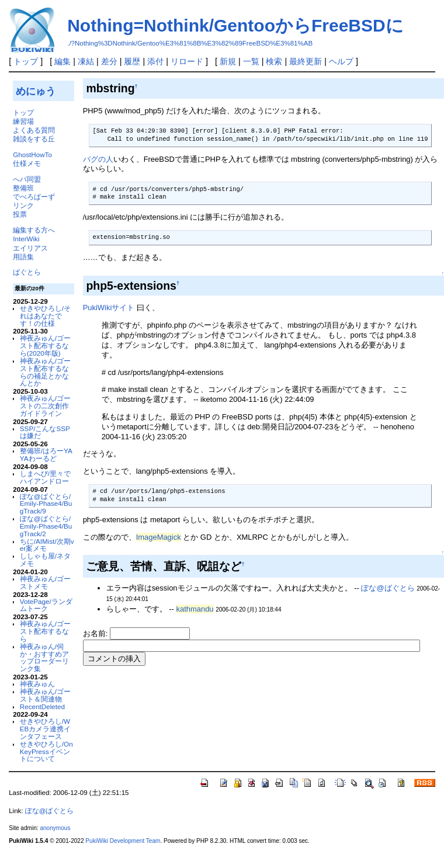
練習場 (23, 121)
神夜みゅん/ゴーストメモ (45, 582)
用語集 (23, 257)
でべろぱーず (34, 197)
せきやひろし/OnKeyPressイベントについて (46, 751)
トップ (26, 61)
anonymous (55, 828)
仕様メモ (27, 163)
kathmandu (195, 609)
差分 (109, 61)
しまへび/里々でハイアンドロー (45, 477)
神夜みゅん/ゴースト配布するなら (45, 631)
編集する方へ (34, 230)
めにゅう (36, 91)
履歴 (132, 61)
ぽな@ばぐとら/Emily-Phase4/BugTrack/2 (46, 526)
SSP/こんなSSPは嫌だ (45, 432)
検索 (274, 61)
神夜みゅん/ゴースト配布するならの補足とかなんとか (45, 372)
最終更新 (306, 61)
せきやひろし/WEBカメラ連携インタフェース (46, 729)
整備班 (23, 188)
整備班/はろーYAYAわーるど (46, 454)
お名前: (96, 633)
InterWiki (26, 239)
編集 (63, 61)
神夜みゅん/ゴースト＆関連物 (45, 695)
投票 (20, 214)
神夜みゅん (37, 684)
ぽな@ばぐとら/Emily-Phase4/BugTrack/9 (46, 504)
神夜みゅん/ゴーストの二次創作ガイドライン (45, 406)
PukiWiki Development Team (123, 841)
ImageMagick (159, 537)
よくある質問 (34, 130)
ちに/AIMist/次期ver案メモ (47, 545)
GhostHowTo (32, 154)
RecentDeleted (42, 706)
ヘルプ (341, 61)
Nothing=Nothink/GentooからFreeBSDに (235, 25)
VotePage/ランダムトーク (46, 605)
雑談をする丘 (34, 139)
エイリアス (30, 248)
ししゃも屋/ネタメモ (45, 560)
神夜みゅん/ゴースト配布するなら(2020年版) (45, 346)
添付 (155, 61)
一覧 (251, 61)
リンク (23, 205)
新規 (228, 61)
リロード (187, 61)
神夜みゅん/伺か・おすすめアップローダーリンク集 (44, 657)
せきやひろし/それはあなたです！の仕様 (45, 316)
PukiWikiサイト (109, 308)
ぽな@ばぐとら (388, 588)
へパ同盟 (27, 179)
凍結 (86, 61)
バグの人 (98, 159)
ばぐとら (27, 272)
